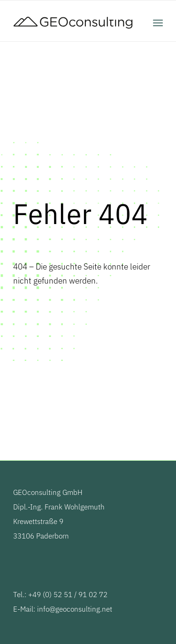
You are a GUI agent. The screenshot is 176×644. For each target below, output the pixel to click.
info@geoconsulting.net (75, 609)
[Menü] (158, 22)
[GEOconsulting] (73, 22)
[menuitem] (158, 22)
